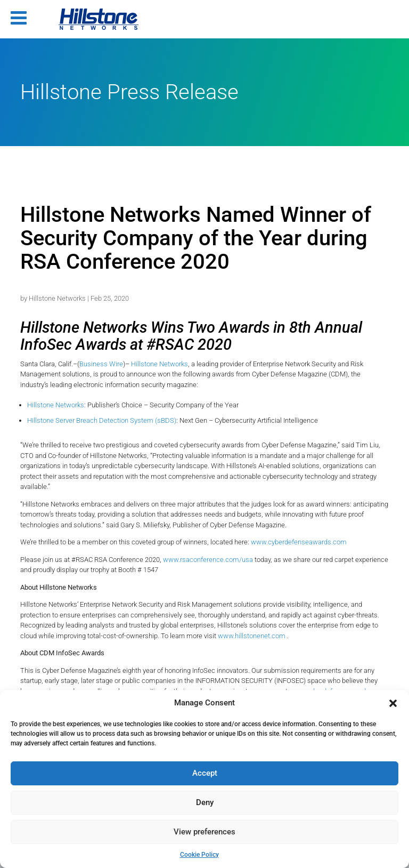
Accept (205, 773)
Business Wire (101, 364)
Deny (205, 802)
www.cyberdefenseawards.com (299, 542)
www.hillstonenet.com (252, 636)
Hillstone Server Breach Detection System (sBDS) (102, 420)
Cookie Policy (199, 855)
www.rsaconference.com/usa (208, 560)
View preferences (204, 832)
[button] (393, 703)
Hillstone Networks (57, 298)
